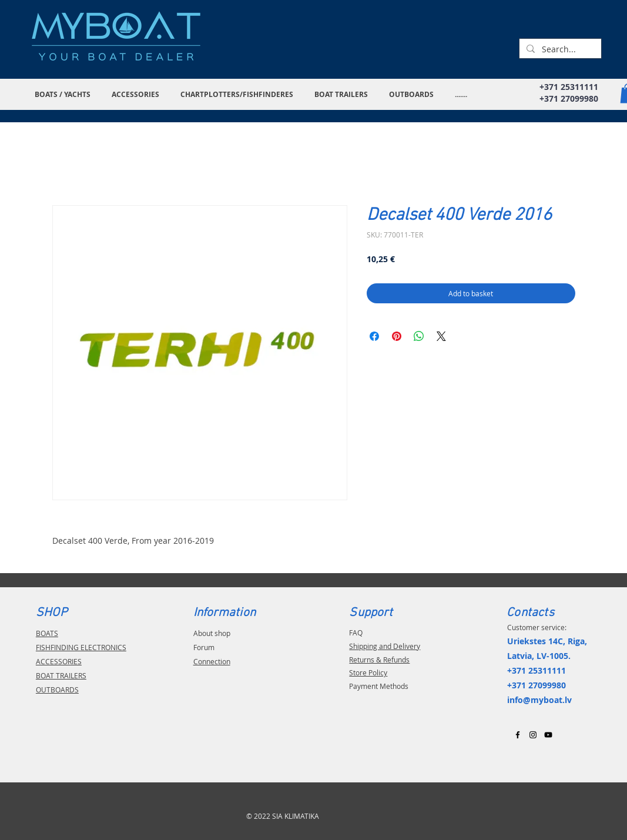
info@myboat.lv (539, 700)
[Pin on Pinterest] (397, 336)
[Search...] (559, 49)
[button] (64, 94)
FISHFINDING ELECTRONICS (81, 647)
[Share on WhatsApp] (419, 336)
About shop (212, 633)
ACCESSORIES (59, 661)
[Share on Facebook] (374, 336)
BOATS (47, 633)
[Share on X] (441, 336)
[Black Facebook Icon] (518, 735)
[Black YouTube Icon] (548, 735)
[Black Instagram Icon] (533, 735)
